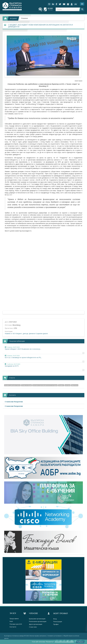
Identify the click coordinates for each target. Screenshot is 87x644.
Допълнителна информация (64, 642)
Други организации (36, 624)
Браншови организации (37, 619)
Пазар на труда (26, 385)
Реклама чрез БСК (16, 624)
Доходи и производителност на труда (45, 385)
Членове (33, 613)
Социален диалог (42, 333)
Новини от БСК (10, 333)
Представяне (14, 619)
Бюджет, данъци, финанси (26, 333)
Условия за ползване (55, 636)
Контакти (13, 627)
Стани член (33, 627)
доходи (68, 385)
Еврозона (75, 385)
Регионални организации (38, 621)
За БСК (13, 613)
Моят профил (61, 613)
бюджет (61, 385)
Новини (24, 18)
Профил (56, 624)
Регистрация (58, 622)
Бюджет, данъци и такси (12, 385)
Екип (11, 621)
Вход (55, 619)
